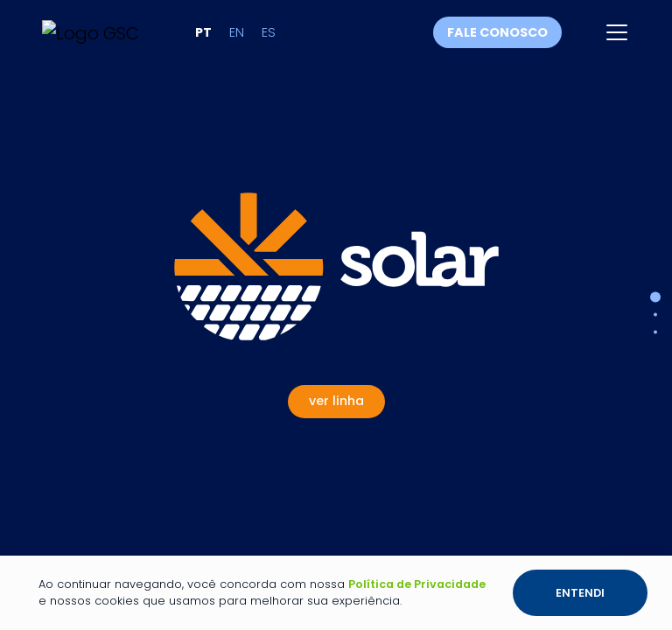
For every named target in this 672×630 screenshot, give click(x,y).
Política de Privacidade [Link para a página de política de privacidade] (417, 584)
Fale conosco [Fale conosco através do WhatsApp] (497, 32)
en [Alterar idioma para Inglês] (237, 32)
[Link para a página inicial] (91, 32)
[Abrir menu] (617, 32)
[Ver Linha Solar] (336, 299)
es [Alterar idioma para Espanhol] (269, 32)
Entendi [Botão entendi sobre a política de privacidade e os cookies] (580, 593)
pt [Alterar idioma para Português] (203, 32)
